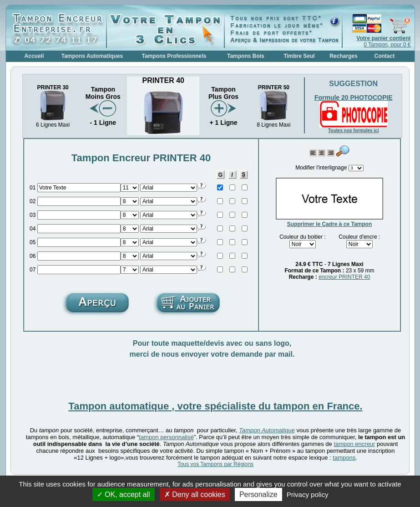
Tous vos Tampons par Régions (215, 464)
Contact (385, 56)
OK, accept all (124, 494)
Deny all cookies (195, 494)
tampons (344, 458)
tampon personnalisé (166, 437)
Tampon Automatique (267, 430)
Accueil (34, 56)
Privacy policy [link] (308, 494)
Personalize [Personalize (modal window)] (258, 494)
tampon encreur (354, 444)
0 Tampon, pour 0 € (383, 41)
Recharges (343, 56)
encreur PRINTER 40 (344, 277)
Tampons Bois (246, 56)
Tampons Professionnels (174, 56)
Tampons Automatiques (92, 56)
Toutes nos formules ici (354, 131)
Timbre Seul (299, 56)
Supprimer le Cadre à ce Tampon (330, 224)
